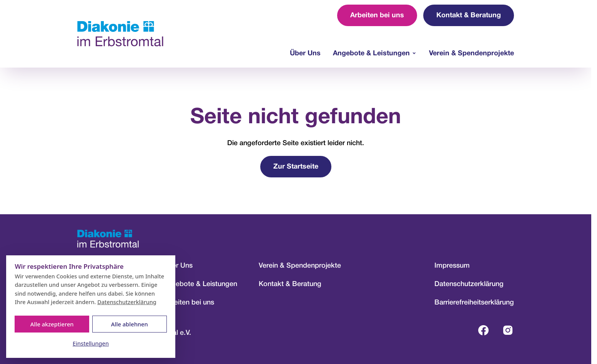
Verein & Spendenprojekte (471, 54)
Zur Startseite (296, 167)
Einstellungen (91, 343)
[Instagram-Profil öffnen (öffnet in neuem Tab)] (508, 330)
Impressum (452, 266)
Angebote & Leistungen (371, 54)
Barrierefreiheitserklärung (474, 303)
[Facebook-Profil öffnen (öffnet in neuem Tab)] (483, 330)
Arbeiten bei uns (377, 16)
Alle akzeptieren (52, 324)
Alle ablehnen (130, 324)
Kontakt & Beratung (469, 16)
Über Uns (305, 54)
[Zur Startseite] (120, 34)
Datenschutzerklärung (469, 284)
